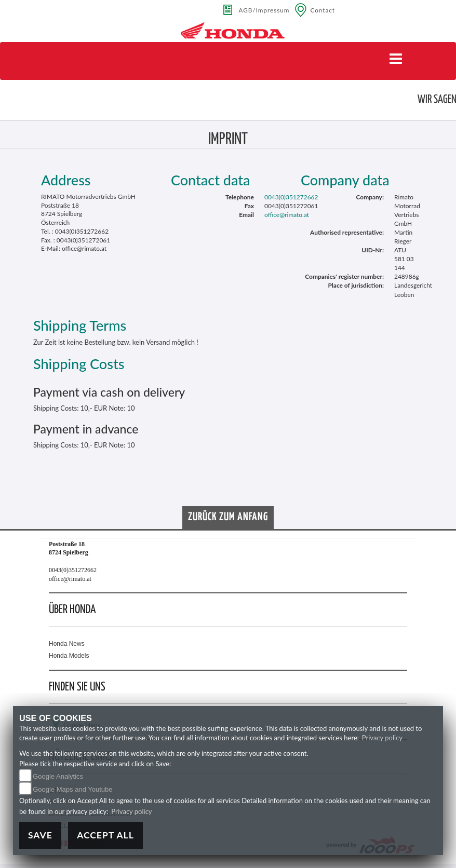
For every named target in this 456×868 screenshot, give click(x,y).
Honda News (67, 644)
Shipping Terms (80, 325)
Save (40, 835)
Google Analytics (58, 776)
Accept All (105, 835)
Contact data (211, 180)
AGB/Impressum (264, 10)
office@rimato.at (287, 215)
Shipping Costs (79, 364)
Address (66, 180)
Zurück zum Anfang (228, 517)
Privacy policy (382, 738)
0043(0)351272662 (291, 197)
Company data (345, 180)
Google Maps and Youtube (72, 789)
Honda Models (69, 656)
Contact (323, 10)
